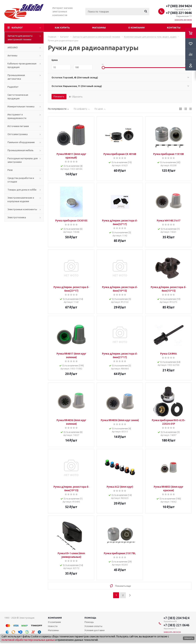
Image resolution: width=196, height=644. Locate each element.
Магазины (99, 28)
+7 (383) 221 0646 (179, 13)
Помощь (90, 618)
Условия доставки (95, 630)
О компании (136, 28)
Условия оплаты (93, 626)
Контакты (174, 28)
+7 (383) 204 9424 (179, 6)
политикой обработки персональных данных (28, 640)
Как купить (62, 28)
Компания (55, 618)
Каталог (17, 28)
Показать (59, 96)
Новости (53, 626)
